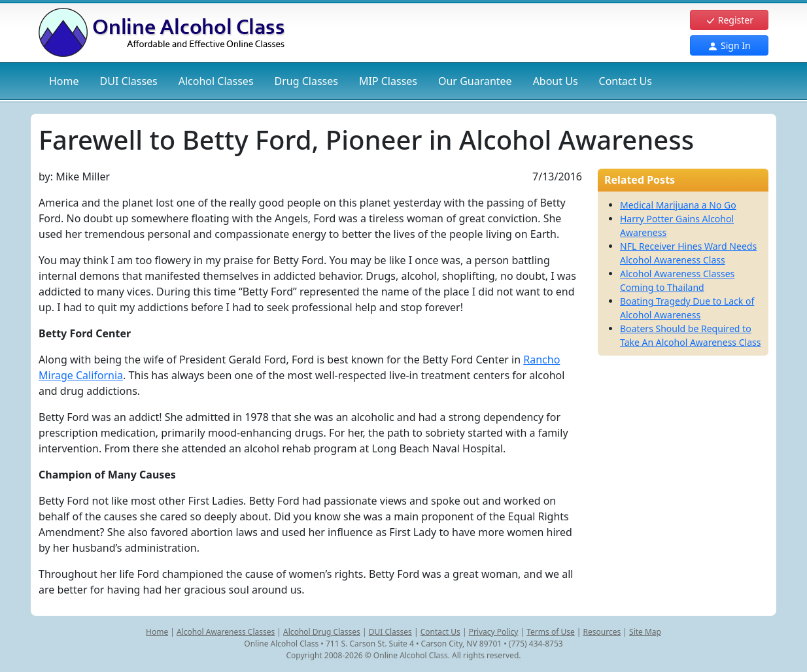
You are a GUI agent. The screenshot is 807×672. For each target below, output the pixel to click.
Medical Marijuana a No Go (678, 205)
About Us (556, 81)
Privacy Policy (494, 632)
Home (64, 81)
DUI (129, 81)
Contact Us (626, 81)
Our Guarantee (475, 81)
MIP (388, 81)
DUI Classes (390, 632)
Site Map (645, 632)
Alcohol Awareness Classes (226, 632)
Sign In (729, 45)
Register (729, 20)
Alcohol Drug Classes (322, 632)
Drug (306, 81)
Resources (602, 632)
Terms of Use (550, 632)
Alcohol (216, 81)
